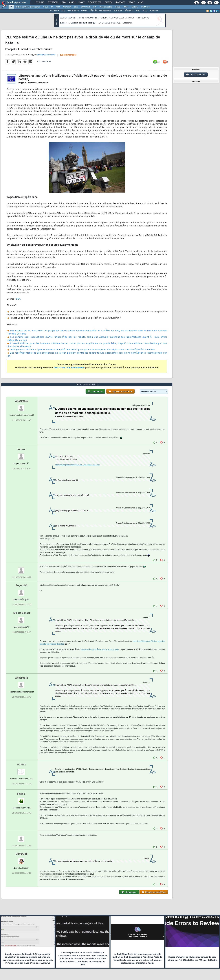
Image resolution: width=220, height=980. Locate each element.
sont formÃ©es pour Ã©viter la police (149, 641)
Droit (132, 2)
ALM (58, 7)
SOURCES (118, 11)
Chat (82, 2)
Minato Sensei (22, 613)
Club (141, 2)
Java (76, 7)
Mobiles (135, 7)
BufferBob (22, 854)
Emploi (108, 2)
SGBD (118, 7)
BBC (18, 299)
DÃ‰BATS (129, 11)
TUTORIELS (54, 11)
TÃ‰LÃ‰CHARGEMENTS (100, 11)
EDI (95, 7)
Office (126, 7)
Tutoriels (53, 2)
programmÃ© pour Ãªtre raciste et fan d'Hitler (100, 649)
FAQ (64, 2)
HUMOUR (154, 11)
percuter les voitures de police (52, 644)
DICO (145, 11)
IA (52, 7)
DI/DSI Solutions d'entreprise (28, 7)
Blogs (72, 2)
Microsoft (67, 7)
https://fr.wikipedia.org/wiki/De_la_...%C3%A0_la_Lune (77, 465)
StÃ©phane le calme (46, 55)
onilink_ (22, 794)
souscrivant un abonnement (69, 368)
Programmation (106, 7)
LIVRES (84, 11)
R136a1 (22, 765)
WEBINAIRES (73, 11)
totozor (22, 449)
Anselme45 (22, 401)
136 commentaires (68, 55)
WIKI (138, 11)
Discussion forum (196, 75)
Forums (40, 2)
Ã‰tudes (120, 2)
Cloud (46, 7)
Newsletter (94, 2)
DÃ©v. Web (85, 7)
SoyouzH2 (22, 585)
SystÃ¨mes (146, 7)
